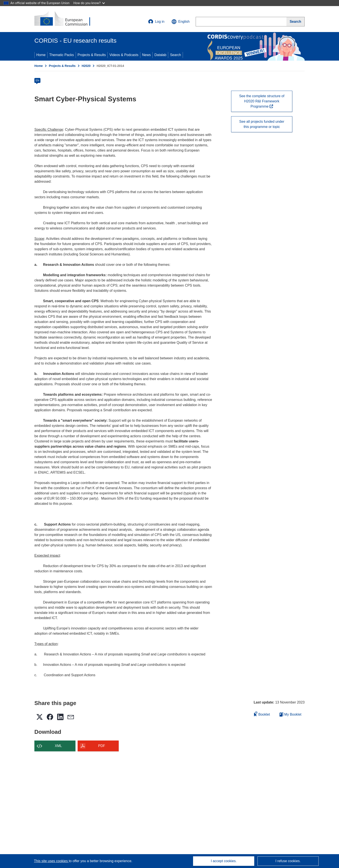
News (146, 55)
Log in (156, 22)
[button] (181, 22)
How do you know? (89, 3)
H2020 (86, 66)
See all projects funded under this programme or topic (262, 124)
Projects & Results (92, 55)
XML (58, 746)
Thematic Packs (62, 55)
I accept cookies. (224, 861)
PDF (102, 746)
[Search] (296, 22)
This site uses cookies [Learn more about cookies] (51, 861)
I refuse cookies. (288, 861)
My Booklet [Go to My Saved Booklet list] (290, 714)
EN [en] (38, 81)
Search (175, 55)
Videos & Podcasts (124, 55)
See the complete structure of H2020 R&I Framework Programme (262, 101)
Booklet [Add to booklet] (262, 714)
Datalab (160, 55)
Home (41, 55)
